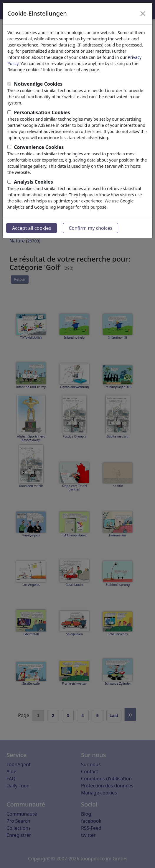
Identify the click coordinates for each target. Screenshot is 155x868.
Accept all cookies (32, 228)
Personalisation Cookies (42, 112)
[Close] (143, 14)
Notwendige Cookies (38, 84)
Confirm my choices (90, 228)
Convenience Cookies (39, 147)
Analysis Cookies (33, 182)
